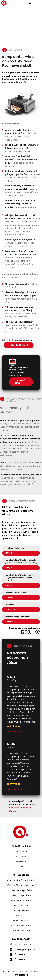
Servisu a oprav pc (19, 345)
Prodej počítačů (21, 921)
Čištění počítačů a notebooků (21, 885)
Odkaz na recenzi (15, 732)
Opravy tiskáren (21, 911)
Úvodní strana (21, 851)
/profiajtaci (20, 955)
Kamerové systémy (21, 926)
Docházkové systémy (21, 931)
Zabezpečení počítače (21, 890)
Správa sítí (21, 916)
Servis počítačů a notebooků (21, 880)
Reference (21, 861)
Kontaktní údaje (20, 382)
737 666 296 (23, 945)
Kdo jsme (21, 856)
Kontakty (21, 867)
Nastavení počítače (21, 901)
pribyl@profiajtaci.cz (25, 950)
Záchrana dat (21, 905)
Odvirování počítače (21, 895)
